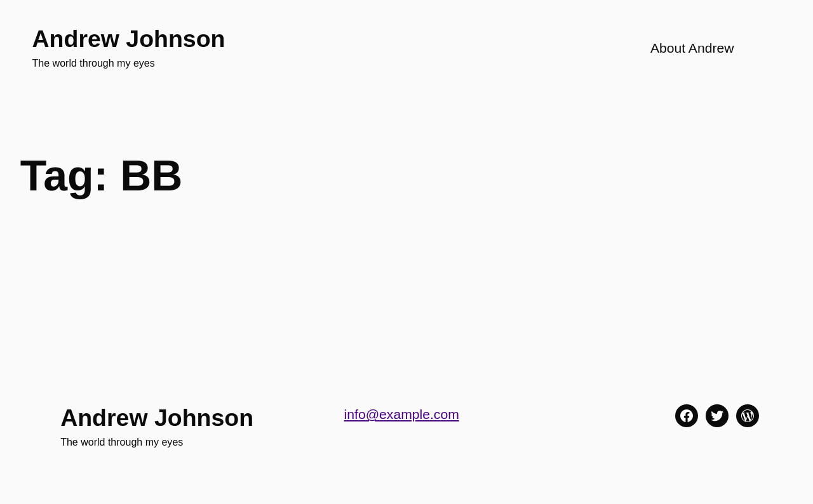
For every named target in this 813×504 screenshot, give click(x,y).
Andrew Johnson (129, 39)
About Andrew (692, 48)
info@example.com (402, 414)
